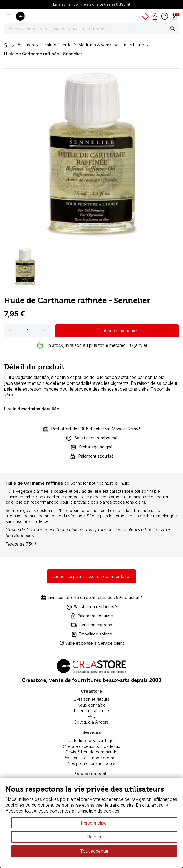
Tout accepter (94, 851)
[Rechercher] (91, 29)
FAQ (91, 716)
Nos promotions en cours (91, 763)
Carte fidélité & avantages (91, 740)
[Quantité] (28, 331)
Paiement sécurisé (91, 711)
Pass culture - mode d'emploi (91, 758)
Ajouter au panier (117, 331)
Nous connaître (91, 705)
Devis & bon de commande (91, 752)
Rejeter (94, 837)
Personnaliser (94, 823)
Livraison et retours (92, 699)
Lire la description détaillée (32, 409)
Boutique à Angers (91, 722)
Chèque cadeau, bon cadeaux (91, 746)
